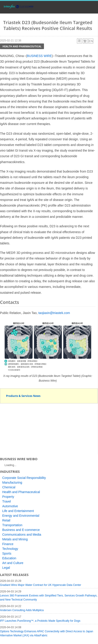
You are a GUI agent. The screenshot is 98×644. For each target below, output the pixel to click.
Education (9, 558)
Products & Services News (23, 396)
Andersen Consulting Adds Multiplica (22, 610)
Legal (6, 568)
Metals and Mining (15, 539)
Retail (6, 520)
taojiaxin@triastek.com (54, 313)
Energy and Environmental (21, 516)
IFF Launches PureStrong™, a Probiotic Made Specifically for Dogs (40, 621)
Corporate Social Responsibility (24, 478)
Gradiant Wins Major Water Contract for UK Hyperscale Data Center (41, 585)
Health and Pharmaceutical (22, 46)
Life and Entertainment (18, 511)
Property (8, 497)
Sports (7, 553)
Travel (7, 501)
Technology (10, 549)
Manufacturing (12, 482)
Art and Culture (13, 563)
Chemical (9, 487)
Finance (8, 544)
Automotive (10, 506)
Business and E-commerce (21, 530)
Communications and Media (22, 535)
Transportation (12, 525)
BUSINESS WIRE (39, 56)
